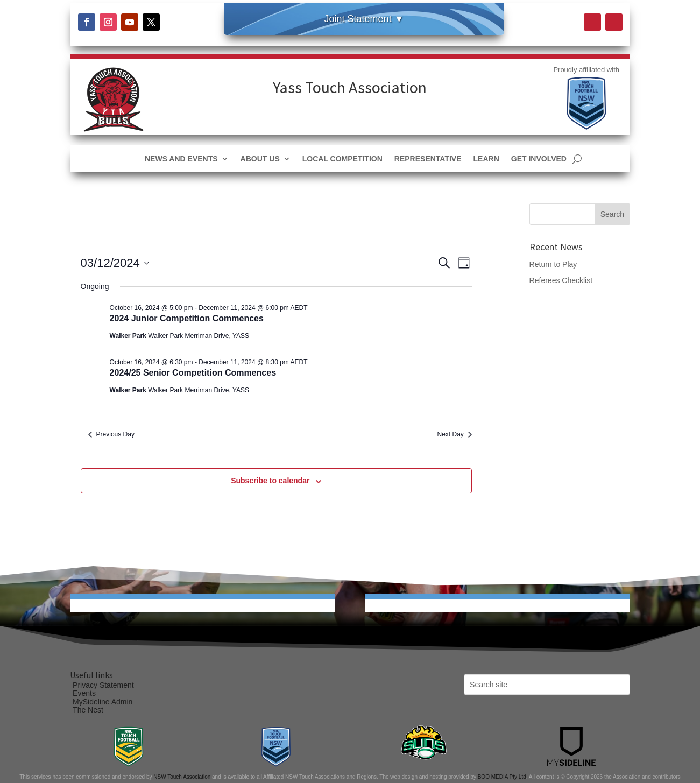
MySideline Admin (102, 702)
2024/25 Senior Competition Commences (193, 373)
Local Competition (342, 159)
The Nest (88, 710)
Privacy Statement (103, 685)
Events (84, 693)
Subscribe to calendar (270, 481)
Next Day (455, 434)
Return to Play (553, 264)
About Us (260, 159)
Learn (486, 159)
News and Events (181, 159)
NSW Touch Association (182, 777)
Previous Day (111, 434)
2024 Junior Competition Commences (187, 318)
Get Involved (539, 159)
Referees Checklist (561, 280)
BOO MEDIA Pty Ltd (502, 777)
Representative (428, 159)
